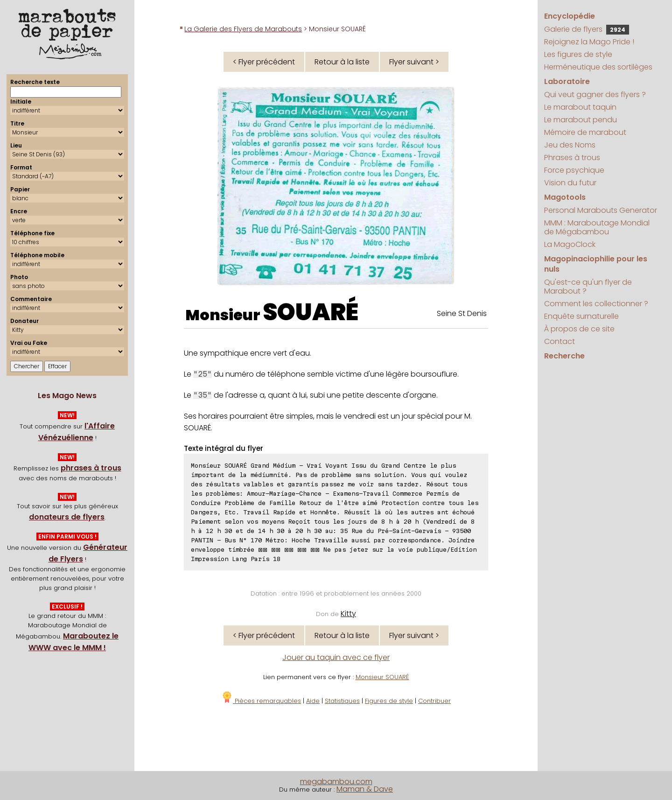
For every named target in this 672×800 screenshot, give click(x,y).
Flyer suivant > (414, 62)
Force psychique (574, 170)
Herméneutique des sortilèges (598, 67)
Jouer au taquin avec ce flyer (336, 657)
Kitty (348, 614)
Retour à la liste (342, 62)
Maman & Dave (365, 789)
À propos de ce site (579, 329)
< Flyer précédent (264, 62)
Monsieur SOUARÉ (382, 677)
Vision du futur (570, 183)
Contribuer (434, 701)
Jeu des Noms (570, 145)
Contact (560, 341)
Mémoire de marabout (585, 132)
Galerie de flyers (587, 29)
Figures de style (389, 701)
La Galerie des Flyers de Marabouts (243, 29)
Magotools (565, 197)
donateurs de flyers (67, 517)
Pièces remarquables (261, 701)
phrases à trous (91, 468)
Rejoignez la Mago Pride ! (589, 42)
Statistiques (342, 701)
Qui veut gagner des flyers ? (595, 95)
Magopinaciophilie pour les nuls (596, 264)
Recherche (564, 356)
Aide (313, 701)
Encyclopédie (570, 16)
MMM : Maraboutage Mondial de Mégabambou (597, 227)
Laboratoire (567, 81)
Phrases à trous (572, 158)
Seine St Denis (462, 313)
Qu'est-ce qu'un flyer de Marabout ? (588, 287)
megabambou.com (336, 782)
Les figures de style (578, 54)
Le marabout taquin (580, 107)
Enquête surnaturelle (581, 316)
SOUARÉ (311, 312)
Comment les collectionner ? (596, 304)
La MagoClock (570, 244)
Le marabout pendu (581, 120)
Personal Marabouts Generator (601, 210)
